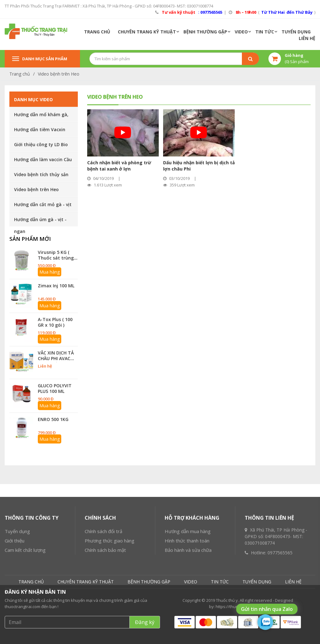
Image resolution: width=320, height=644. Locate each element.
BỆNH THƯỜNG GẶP (205, 32)
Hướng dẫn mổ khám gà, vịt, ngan (41, 116)
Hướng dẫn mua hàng (188, 575)
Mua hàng (50, 272)
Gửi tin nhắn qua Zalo (267, 609)
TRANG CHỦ (97, 32)
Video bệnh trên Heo (59, 74)
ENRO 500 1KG (53, 419)
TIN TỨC (265, 32)
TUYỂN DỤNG (296, 32)
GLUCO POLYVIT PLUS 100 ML (55, 388)
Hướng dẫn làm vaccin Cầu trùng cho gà (43, 161)
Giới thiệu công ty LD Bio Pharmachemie (41, 146)
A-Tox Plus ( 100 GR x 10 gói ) (55, 322)
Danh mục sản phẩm (40, 59)
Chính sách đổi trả (103, 575)
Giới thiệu (15, 584)
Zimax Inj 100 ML (56, 286)
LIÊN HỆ (307, 38)
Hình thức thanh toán (187, 584)
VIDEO (241, 32)
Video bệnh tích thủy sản (41, 174)
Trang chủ (20, 74)
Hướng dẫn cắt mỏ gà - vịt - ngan (43, 206)
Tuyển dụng (17, 575)
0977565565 (280, 596)
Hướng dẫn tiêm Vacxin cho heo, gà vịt (40, 131)
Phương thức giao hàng (110, 584)
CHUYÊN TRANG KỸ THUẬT (147, 32)
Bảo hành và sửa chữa (188, 593)
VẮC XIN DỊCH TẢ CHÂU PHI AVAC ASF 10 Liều (56, 358)
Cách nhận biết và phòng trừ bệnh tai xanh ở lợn (119, 166)
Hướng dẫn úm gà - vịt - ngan (40, 221)
